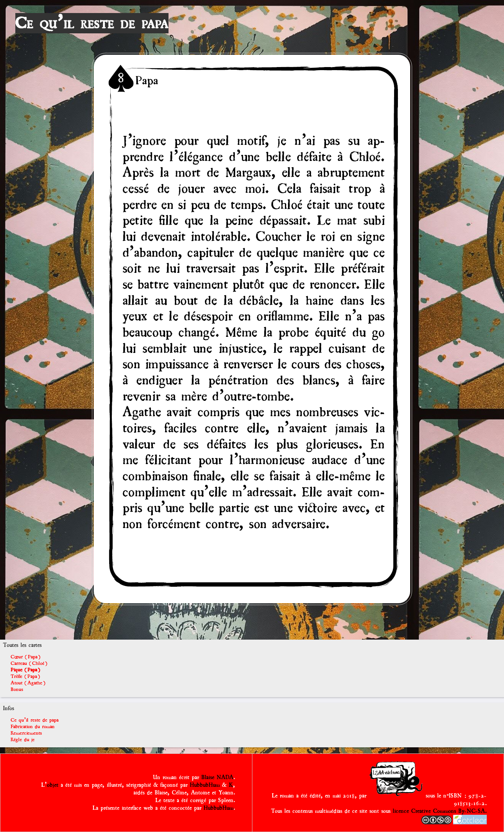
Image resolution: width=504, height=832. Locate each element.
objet (53, 785)
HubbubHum (205, 785)
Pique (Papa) (25, 670)
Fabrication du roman (33, 726)
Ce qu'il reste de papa (92, 23)
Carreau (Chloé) (29, 663)
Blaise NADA (218, 777)
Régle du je (23, 739)
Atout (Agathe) (28, 683)
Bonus (17, 689)
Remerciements (26, 733)
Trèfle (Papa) (25, 676)
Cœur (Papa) (26, 657)
